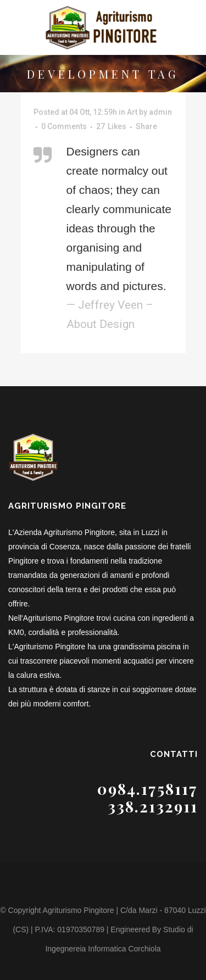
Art (132, 112)
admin (160, 112)
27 (111, 126)
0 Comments (64, 126)
